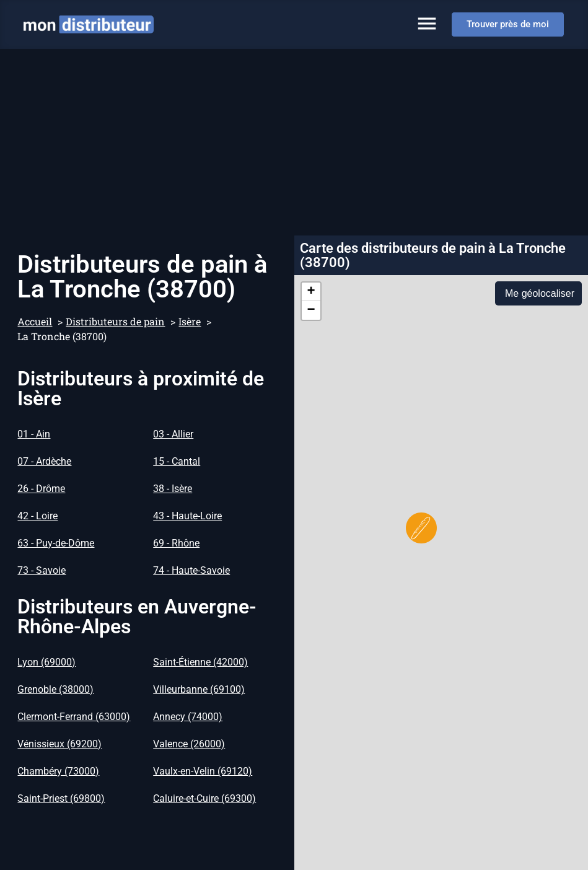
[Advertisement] (294, 142)
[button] (421, 528)
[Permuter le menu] (427, 24)
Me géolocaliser (540, 293)
